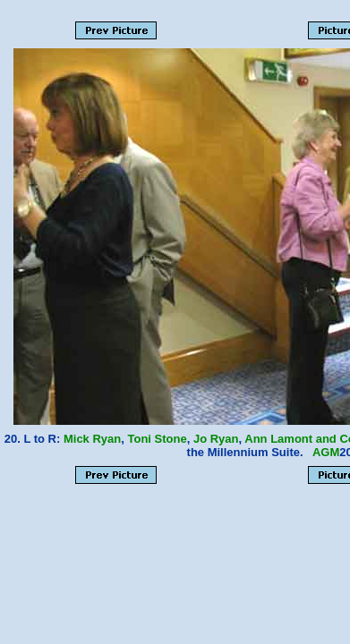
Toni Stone (158, 439)
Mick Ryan (92, 439)
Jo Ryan (216, 439)
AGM (326, 452)
